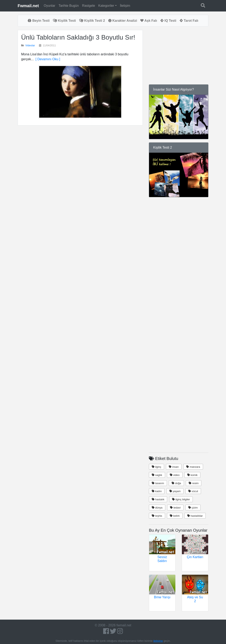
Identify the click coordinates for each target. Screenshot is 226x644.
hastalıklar (195, 516)
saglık (157, 475)
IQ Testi (168, 21)
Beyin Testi (39, 21)
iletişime (158, 641)
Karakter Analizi (123, 21)
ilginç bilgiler (181, 499)
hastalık (158, 499)
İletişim (125, 6)
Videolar (30, 45)
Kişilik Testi (64, 21)
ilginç (156, 467)
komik (192, 475)
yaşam (175, 491)
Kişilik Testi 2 (92, 21)
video (175, 475)
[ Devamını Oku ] (47, 59)
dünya (157, 508)
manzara (193, 467)
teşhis (157, 516)
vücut (193, 491)
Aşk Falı (149, 21)
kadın (157, 491)
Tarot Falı (189, 21)
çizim (193, 508)
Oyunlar (49, 6)
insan (174, 467)
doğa (176, 483)
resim (194, 483)
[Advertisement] (80, 171)
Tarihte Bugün (69, 6)
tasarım (158, 483)
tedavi (175, 508)
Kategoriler (106, 6)
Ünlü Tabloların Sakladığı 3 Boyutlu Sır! (78, 37)
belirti (175, 516)
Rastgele (88, 6)
